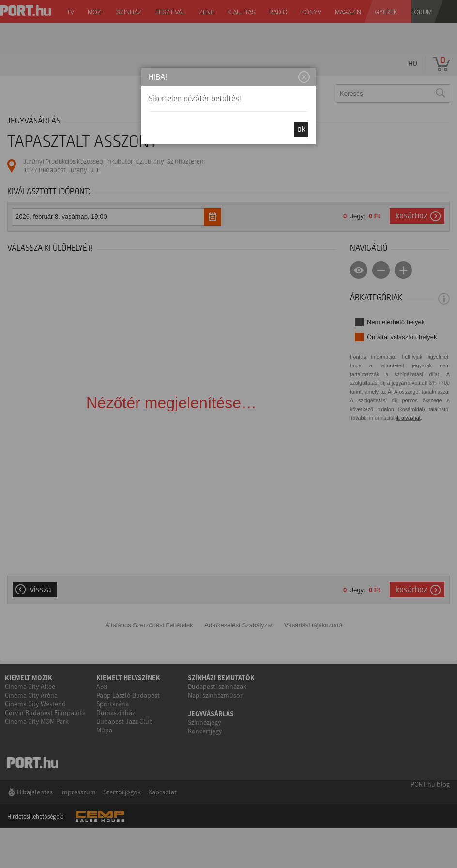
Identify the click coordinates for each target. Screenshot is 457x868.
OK (301, 129)
